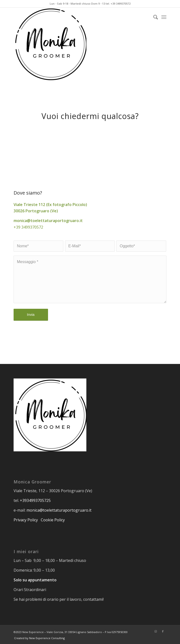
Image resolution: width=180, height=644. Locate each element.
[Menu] (164, 17)
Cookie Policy (53, 520)
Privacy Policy (26, 520)
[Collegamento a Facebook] (163, 631)
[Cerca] (153, 17)
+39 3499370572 (28, 227)
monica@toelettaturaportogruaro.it (59, 510)
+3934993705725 (35, 500)
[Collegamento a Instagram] (155, 631)
